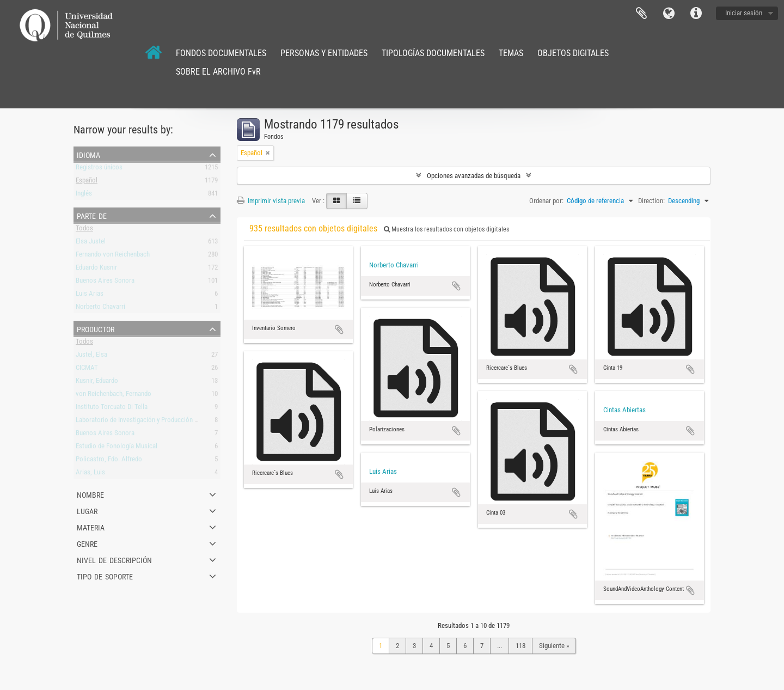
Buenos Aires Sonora (105, 282)
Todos (84, 230)
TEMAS (511, 53)
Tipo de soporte (105, 576)
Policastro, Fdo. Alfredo (109, 461)
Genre (87, 543)
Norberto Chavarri (100, 309)
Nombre (90, 494)
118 (520, 646)
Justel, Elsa (91, 356)
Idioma (669, 14)
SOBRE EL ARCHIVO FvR (218, 72)
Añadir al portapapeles (339, 329)
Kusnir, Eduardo (97, 383)
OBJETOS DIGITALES (573, 53)
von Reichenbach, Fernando (114, 396)
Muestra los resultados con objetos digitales (446, 229)
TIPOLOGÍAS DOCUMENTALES (433, 53)
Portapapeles (641, 14)
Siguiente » (554, 646)
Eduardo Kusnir (96, 269)
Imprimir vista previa (271, 201)
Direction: (651, 201)
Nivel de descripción (114, 559)
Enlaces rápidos (696, 14)
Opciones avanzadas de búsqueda (474, 176)
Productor (96, 328)
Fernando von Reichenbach (113, 256)
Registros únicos (99, 169)
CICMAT (87, 370)
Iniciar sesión (744, 13)
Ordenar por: (546, 201)
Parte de (92, 215)
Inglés (84, 195)
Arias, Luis (90, 474)
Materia (91, 527)
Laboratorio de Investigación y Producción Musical (146, 422)
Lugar (87, 510)
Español (87, 182)
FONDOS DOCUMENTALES (221, 53)
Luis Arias (90, 295)
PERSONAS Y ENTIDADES (324, 53)
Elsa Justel (91, 243)
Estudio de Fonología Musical (117, 448)
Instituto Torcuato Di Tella (112, 409)
